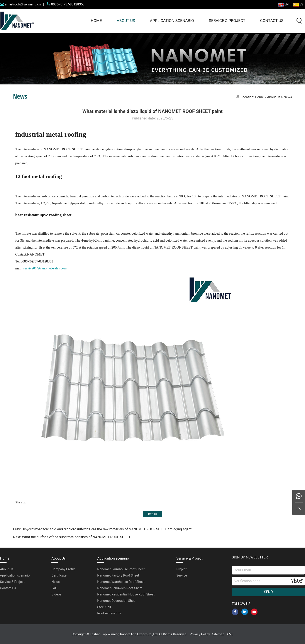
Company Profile (63, 569)
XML (230, 634)
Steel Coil (104, 607)
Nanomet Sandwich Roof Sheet (120, 588)
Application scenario (172, 21)
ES (298, 4)
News (288, 97)
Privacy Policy (200, 634)
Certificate (59, 575)
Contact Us (272, 21)
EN (283, 4)
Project (181, 569)
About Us (126, 21)
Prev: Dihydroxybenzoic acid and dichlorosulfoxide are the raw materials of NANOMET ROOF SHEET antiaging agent (102, 529)
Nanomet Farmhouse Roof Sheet (121, 569)
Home (96, 21)
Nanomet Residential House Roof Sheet (126, 594)
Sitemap (218, 634)
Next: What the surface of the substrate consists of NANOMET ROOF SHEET (72, 537)
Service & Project (227, 21)
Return (153, 514)
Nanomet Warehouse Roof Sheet (121, 582)
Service (182, 575)
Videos (56, 594)
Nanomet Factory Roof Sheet (118, 575)
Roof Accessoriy (109, 613)
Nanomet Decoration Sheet (117, 601)
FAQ (54, 588)
